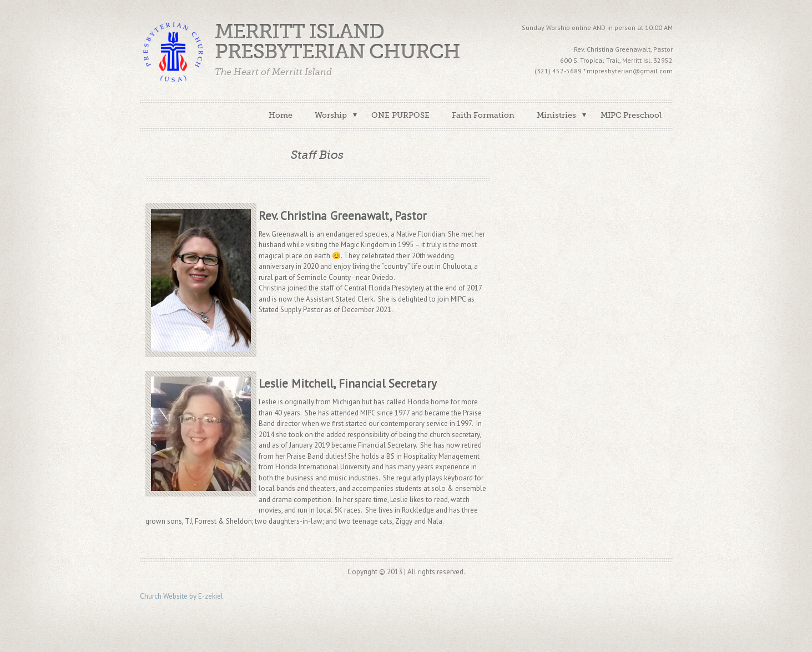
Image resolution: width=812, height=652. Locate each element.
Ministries (556, 115)
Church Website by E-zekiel (181, 596)
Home (281, 115)
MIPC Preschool (631, 115)
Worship (331, 115)
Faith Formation (483, 115)
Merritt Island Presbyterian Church (337, 42)
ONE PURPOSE (400, 115)
